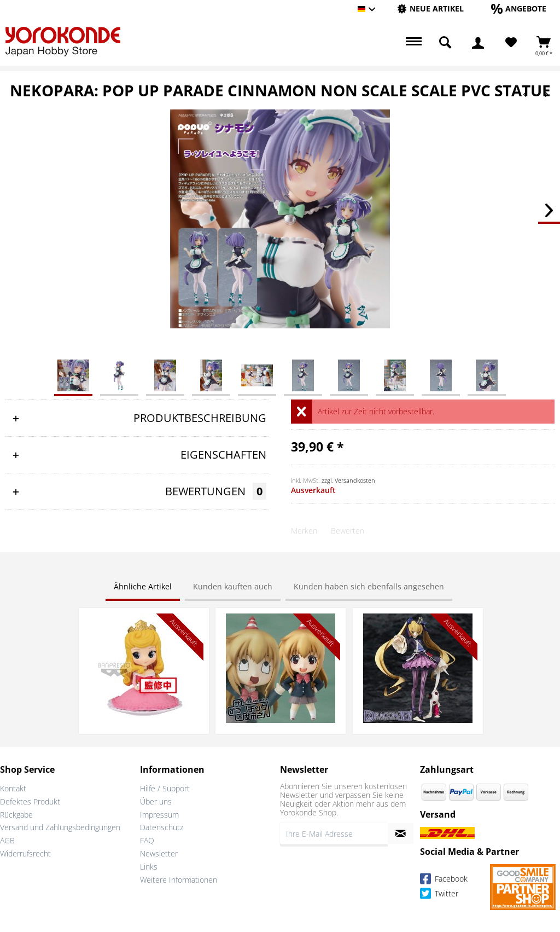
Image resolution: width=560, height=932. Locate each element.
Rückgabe (16, 815)
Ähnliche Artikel (143, 586)
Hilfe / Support (165, 788)
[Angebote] (519, 8)
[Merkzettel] (511, 43)
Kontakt (13, 788)
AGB (7, 840)
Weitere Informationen (179, 880)
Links (149, 867)
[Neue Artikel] (430, 8)
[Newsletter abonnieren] (401, 833)
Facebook (444, 880)
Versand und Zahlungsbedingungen (60, 827)
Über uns (156, 801)
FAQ (147, 840)
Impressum (159, 815)
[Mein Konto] (478, 43)
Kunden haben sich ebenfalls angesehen (369, 586)
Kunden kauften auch (233, 586)
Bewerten (348, 531)
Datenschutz (162, 827)
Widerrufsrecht (25, 853)
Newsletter (159, 853)
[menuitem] (430, 9)
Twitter (439, 895)
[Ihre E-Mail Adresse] (334, 833)
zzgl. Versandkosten (348, 480)
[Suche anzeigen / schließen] (445, 43)
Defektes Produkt (30, 801)
